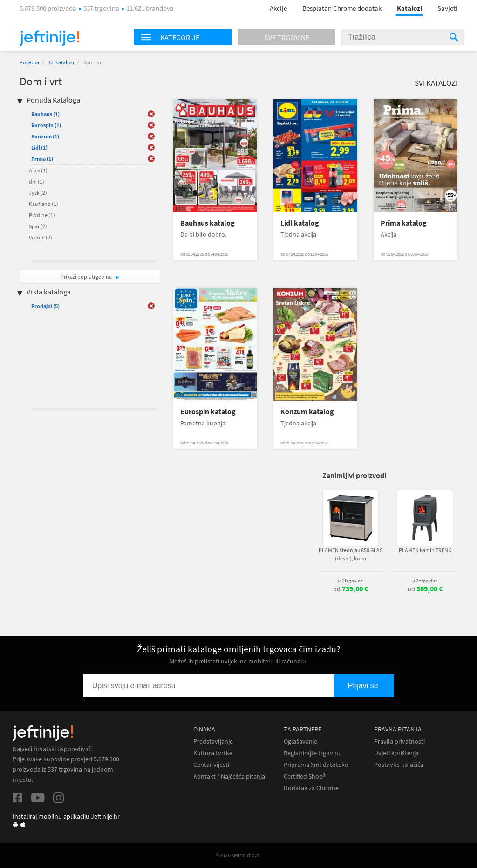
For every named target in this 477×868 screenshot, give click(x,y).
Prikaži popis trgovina (87, 277)
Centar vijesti (211, 765)
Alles (38, 170)
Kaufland (44, 204)
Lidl (39, 147)
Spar (38, 226)
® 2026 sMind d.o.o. (238, 855)
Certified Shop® (305, 776)
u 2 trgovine (350, 581)
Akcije (278, 8)
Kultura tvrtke (213, 753)
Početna (29, 62)
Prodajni (45, 306)
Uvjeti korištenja (396, 753)
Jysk (38, 193)
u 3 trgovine (425, 581)
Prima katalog (404, 223)
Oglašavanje (300, 742)
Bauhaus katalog (208, 223)
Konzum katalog (307, 412)
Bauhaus (45, 114)
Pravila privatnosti (399, 742)
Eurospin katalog (208, 412)
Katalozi (409, 8)
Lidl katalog (300, 223)
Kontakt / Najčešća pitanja (229, 776)
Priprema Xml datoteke (316, 765)
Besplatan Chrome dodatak (342, 8)
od (351, 589)
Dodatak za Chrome (311, 788)
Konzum (45, 136)
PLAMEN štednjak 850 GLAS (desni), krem (351, 554)
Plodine (42, 215)
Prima (42, 159)
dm (37, 181)
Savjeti (447, 8)
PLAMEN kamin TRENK (425, 550)
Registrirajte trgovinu (313, 753)
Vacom (41, 237)
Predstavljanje (213, 742)
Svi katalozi (61, 62)
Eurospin (46, 125)
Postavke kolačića (399, 765)
